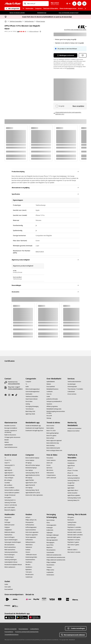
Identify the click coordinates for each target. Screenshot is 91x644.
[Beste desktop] (51, 445)
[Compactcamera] (51, 475)
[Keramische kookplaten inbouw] (13, 565)
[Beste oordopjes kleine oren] (54, 450)
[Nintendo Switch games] (74, 537)
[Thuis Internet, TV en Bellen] (75, 389)
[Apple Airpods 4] (9, 473)
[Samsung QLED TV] (10, 465)
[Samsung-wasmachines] (11, 552)
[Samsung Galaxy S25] (73, 480)
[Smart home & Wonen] (32, 399)
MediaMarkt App (42, 13)
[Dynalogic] (7, 606)
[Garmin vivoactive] (72, 493)
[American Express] (68, 599)
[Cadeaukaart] (71, 392)
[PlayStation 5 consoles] (74, 540)
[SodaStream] (29, 577)
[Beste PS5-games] (51, 436)
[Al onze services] (72, 394)
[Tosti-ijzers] (29, 572)
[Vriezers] (28, 552)
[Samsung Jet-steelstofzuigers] (13, 542)
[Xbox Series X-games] (73, 545)
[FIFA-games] (71, 517)
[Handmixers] (29, 567)
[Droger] (6, 520)
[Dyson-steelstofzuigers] (11, 540)
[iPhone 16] (70, 473)
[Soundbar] (7, 483)
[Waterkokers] (29, 545)
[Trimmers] (49, 567)
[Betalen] (7, 440)
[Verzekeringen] (72, 384)
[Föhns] (48, 523)
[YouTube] (13, 395)
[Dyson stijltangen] (51, 538)
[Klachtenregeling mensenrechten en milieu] (56, 412)
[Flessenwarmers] (51, 550)
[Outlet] (48, 396)
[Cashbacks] (50, 392)
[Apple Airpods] (8, 470)
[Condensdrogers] (9, 557)
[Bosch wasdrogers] (10, 555)
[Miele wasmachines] (10, 550)
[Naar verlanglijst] (79, 4)
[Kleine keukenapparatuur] (33, 389)
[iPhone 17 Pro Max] (73, 471)
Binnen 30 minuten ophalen (17, 13)
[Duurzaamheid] (51, 387)
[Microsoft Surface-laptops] (33, 465)
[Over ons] (49, 394)
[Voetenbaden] (50, 552)
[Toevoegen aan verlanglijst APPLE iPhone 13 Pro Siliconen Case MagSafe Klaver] (83, 55)
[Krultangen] (50, 528)
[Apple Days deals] (30, 414)
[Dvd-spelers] (8, 498)
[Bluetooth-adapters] (10, 510)
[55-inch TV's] (8, 460)
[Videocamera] (50, 473)
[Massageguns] (50, 542)
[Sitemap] (49, 418)
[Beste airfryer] (50, 438)
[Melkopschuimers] (30, 542)
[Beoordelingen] (23, 32)
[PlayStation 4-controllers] (74, 530)
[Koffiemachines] (30, 525)
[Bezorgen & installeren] (11, 428)
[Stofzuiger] (7, 522)
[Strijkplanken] (8, 530)
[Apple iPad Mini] (30, 480)
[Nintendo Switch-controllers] (75, 535)
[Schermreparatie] (72, 387)
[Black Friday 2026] (30, 411)
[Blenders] (28, 565)
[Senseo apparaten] (31, 537)
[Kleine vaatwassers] (10, 567)
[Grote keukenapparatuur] (33, 392)
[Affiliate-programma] (52, 406)
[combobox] (37, 4)
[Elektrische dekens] (10, 532)
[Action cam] (49, 463)
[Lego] (69, 547)
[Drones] (49, 465)
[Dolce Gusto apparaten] (32, 532)
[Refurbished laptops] (31, 468)
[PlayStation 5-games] (73, 542)
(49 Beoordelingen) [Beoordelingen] (34, 31)
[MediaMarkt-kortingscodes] (54, 409)
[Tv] (26, 384)
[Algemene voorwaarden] (11, 629)
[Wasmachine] (8, 517)
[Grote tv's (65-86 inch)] (11, 505)
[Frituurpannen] (30, 522)
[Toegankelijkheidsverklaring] (11, 635)
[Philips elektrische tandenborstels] (56, 560)
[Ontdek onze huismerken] (74, 428)
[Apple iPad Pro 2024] (31, 483)
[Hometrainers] (50, 575)
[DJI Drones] (49, 468)
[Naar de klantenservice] (11, 447)
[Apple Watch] (71, 488)
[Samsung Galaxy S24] (73, 500)
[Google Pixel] (71, 483)
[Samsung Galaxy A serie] (74, 498)
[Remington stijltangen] (53, 535)
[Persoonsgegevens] (23, 629)
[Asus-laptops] (29, 470)
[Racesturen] (71, 520)
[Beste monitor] (50, 426)
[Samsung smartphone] (74, 478)
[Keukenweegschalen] (31, 557)
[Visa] (52, 599)
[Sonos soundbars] (9, 488)
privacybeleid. (71, 68)
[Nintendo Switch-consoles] (75, 532)
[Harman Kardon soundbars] (12, 490)
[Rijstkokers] (29, 570)
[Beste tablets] (50, 428)
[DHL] (15, 599)
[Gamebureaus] (71, 525)
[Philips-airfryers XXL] (31, 520)
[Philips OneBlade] (51, 562)
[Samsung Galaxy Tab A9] (32, 490)
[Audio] (27, 387)
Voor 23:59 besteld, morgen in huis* (69, 13)
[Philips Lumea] (50, 570)
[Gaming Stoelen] (72, 522)
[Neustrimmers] (50, 565)
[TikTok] (17, 395)
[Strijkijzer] (7, 527)
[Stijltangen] (50, 533)
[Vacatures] (49, 404)
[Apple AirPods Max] (10, 475)
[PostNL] (7, 599)
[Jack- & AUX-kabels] (10, 508)
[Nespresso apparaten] (32, 535)
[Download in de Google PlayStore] (35, 428)
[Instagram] (10, 395)
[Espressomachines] (31, 530)
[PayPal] (36, 599)
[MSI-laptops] (29, 478)
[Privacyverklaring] (9, 632)
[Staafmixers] (29, 562)
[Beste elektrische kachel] (53, 448)
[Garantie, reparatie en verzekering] (14, 431)
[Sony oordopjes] (9, 478)
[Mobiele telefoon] (72, 461)
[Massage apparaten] (52, 540)
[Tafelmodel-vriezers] (31, 555)
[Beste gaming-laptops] (53, 433)
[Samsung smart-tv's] (10, 500)
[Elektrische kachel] (9, 525)
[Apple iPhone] (71, 466)
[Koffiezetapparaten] (31, 527)
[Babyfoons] (50, 547)
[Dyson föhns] (50, 545)
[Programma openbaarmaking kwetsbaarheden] (27, 632)
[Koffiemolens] (29, 540)
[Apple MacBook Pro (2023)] (33, 493)
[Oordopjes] (7, 468)
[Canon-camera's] (51, 460)
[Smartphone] (71, 463)
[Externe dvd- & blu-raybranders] (34, 495)
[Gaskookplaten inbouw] (11, 562)
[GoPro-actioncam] (51, 478)
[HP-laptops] (29, 463)
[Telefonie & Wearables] (32, 396)
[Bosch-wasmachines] (10, 547)
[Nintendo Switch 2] (72, 550)
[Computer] (28, 382)
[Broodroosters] (30, 575)
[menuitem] (23, 9)
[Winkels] (49, 384)
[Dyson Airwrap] (51, 520)
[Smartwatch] (71, 485)
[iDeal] (28, 599)
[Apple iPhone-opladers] (74, 495)
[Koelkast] (28, 550)
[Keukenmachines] (30, 560)
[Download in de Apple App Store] (34, 431)
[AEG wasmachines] (10, 545)
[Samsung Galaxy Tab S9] (32, 473)
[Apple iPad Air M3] (30, 485)
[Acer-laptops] (29, 488)
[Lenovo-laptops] (30, 460)
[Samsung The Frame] (10, 503)
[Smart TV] (7, 463)
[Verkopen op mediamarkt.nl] (54, 401)
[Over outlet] (8, 587)
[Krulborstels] (50, 530)
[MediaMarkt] (13, 4)
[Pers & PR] (49, 416)
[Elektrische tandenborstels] (54, 555)
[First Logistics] (15, 606)
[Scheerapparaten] (51, 525)
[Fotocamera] (50, 458)
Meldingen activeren (65, 55)
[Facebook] (6, 395)
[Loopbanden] (50, 572)
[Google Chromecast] (10, 495)
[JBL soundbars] (8, 485)
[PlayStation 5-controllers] (74, 527)
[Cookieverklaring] (34, 629)
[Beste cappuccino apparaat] (54, 441)
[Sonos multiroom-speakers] (12, 493)
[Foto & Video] (29, 401)
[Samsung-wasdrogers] (11, 560)
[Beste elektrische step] (53, 443)
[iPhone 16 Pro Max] (73, 475)
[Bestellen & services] (10, 426)
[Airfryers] (28, 517)
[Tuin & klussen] (30, 409)
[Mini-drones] (50, 470)
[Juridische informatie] (52, 399)
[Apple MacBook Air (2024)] (33, 475)
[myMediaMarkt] (51, 382)
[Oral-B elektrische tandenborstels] (56, 557)
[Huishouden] (29, 394)
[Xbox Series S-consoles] (74, 552)
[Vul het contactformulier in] (15, 389)
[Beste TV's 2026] (51, 431)
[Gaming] (28, 404)
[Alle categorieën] (12, 9)
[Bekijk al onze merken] (74, 431)
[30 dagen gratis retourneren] (12, 437)
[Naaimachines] (8, 535)
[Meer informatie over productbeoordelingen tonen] (40, 32)
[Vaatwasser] (29, 547)
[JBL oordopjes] (8, 480)
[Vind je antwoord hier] (14, 384)
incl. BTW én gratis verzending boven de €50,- (75, 30)
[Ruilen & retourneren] (10, 435)
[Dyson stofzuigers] (10, 537)
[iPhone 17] (70, 468)
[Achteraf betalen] (75, 600)
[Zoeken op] (25, 4)
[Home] (6, 21)
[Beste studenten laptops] (32, 458)
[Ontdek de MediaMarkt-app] (33, 426)
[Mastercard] (60, 599)
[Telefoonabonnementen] (74, 382)
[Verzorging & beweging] (32, 406)
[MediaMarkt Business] (52, 389)
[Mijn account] (74, 4)
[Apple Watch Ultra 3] (73, 490)
